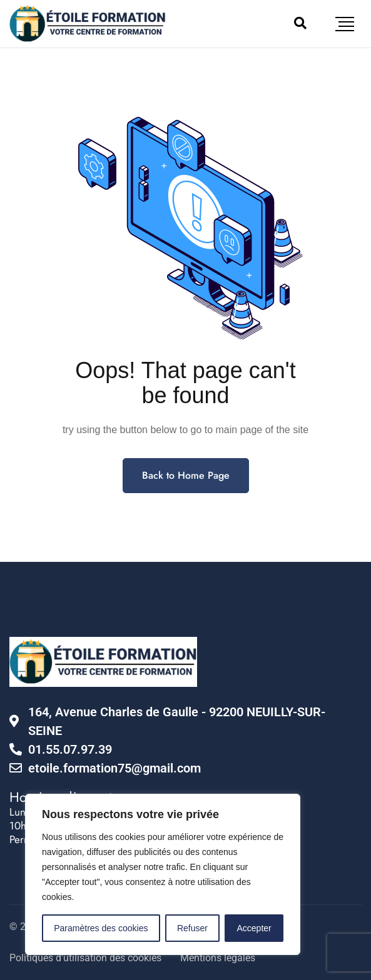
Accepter (254, 928)
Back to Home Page (186, 475)
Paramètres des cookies (101, 928)
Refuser (192, 928)
